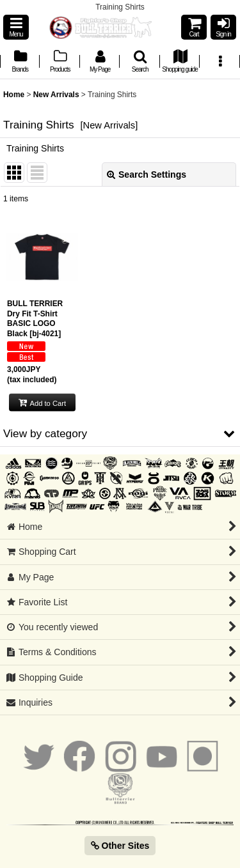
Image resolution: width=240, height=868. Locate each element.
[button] (16, 27)
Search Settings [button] (147, 174)
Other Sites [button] (120, 846)
